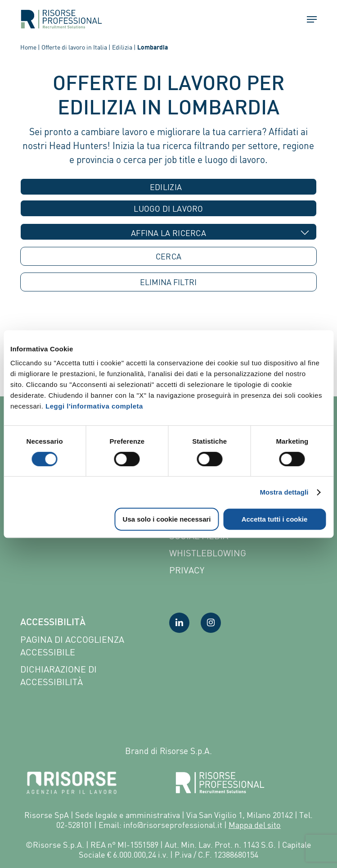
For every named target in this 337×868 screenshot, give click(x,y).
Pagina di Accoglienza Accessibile (72, 646)
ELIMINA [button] (168, 282)
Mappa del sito (255, 825)
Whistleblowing (208, 553)
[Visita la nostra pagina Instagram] (211, 623)
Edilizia (122, 47)
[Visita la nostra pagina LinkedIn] (179, 623)
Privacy (187, 570)
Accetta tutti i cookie (275, 519)
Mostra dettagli (284, 492)
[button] (308, 19)
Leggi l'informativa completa (94, 406)
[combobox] (168, 187)
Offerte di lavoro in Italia (74, 47)
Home (28, 47)
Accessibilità (53, 623)
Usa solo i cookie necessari (167, 519)
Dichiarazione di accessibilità (58, 675)
